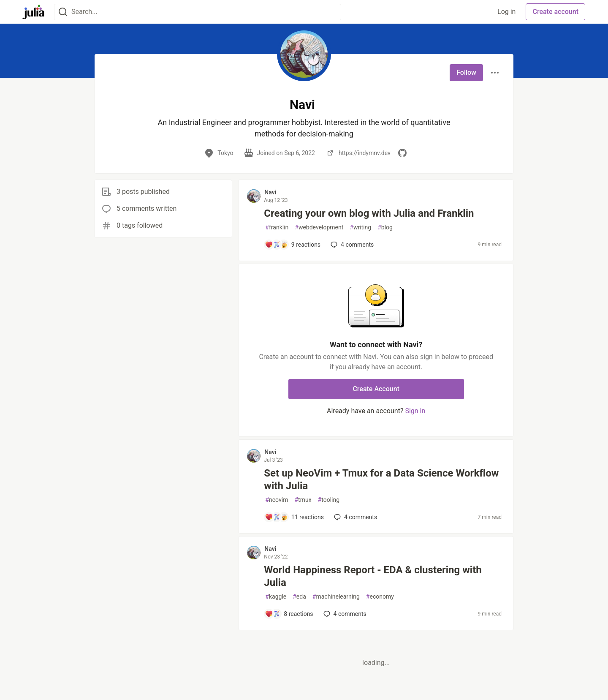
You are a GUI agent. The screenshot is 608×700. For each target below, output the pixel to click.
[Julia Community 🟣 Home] (33, 12)
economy (380, 597)
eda (299, 597)
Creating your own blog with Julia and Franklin (369, 213)
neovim (277, 500)
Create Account (376, 389)
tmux (303, 500)
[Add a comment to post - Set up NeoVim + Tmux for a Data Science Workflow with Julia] (294, 517)
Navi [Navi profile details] (270, 192)
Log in (506, 12)
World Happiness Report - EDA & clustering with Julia (373, 576)
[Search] (63, 12)
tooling (329, 500)
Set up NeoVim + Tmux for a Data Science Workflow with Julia (381, 479)
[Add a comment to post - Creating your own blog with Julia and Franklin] (293, 245)
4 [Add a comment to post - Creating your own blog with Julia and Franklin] (351, 245)
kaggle (276, 597)
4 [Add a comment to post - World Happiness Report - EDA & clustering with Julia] (344, 614)
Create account (555, 12)
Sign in (415, 411)
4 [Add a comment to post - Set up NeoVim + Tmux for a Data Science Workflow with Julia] (355, 517)
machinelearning (336, 597)
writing (360, 227)
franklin (277, 227)
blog (385, 227)
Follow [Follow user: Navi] (466, 72)
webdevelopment (319, 227)
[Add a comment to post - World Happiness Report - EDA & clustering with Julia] (289, 614)
